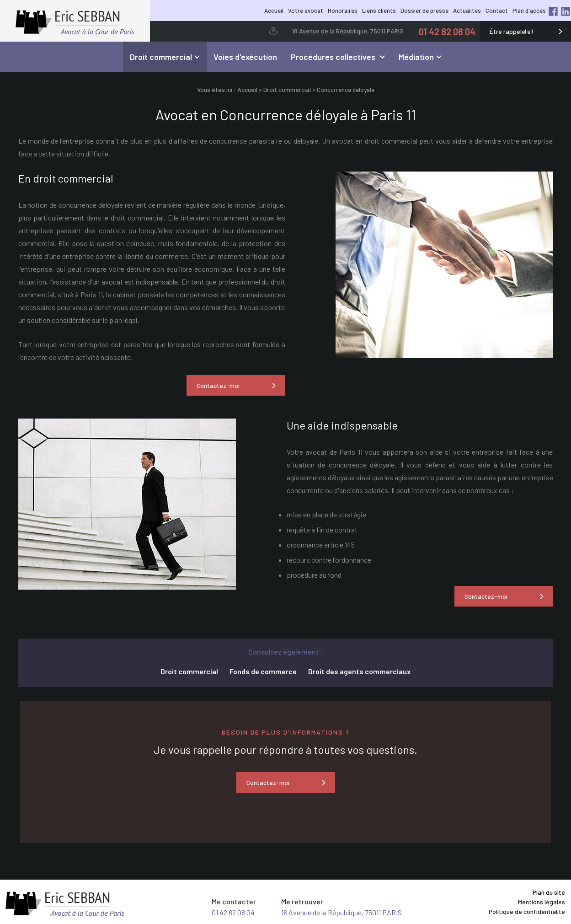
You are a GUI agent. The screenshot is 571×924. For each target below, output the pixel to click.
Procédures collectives (334, 57)
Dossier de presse (424, 11)
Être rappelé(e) (511, 31)
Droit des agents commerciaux (359, 671)
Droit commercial (161, 57)
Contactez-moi (218, 385)
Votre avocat (306, 11)
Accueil (274, 11)
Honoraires (343, 11)
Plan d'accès (529, 11)
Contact (497, 11)
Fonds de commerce (263, 671)
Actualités (467, 11)
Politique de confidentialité (527, 911)
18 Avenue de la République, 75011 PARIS (348, 31)
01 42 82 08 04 (447, 32)
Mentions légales (542, 902)
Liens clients (379, 11)
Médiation (416, 57)
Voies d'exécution (245, 57)
